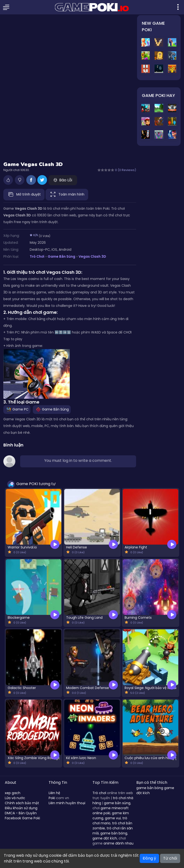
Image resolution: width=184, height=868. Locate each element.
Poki (52, 798)
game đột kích (105, 838)
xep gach (13, 793)
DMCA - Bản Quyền (21, 813)
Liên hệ (54, 793)
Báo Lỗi (63, 180)
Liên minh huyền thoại (67, 803)
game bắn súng (117, 803)
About (11, 782)
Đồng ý (149, 858)
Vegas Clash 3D (92, 256)
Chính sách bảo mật (22, 803)
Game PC (17, 409)
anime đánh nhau (118, 843)
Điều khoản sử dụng (21, 808)
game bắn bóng (114, 833)
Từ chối (170, 858)
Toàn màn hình (67, 195)
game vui (113, 818)
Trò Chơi (37, 256)
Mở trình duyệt (24, 195)
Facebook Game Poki (22, 818)
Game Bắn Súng (61, 256)
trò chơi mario (110, 821)
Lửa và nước (15, 798)
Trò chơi (99, 793)
